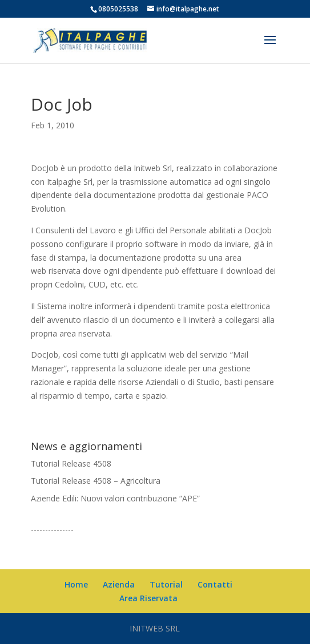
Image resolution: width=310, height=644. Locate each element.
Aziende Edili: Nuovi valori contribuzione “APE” (115, 498)
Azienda (119, 584)
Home (76, 584)
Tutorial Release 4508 (71, 463)
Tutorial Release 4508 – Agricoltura (96, 481)
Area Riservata (148, 598)
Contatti (215, 584)
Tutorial (166, 584)
